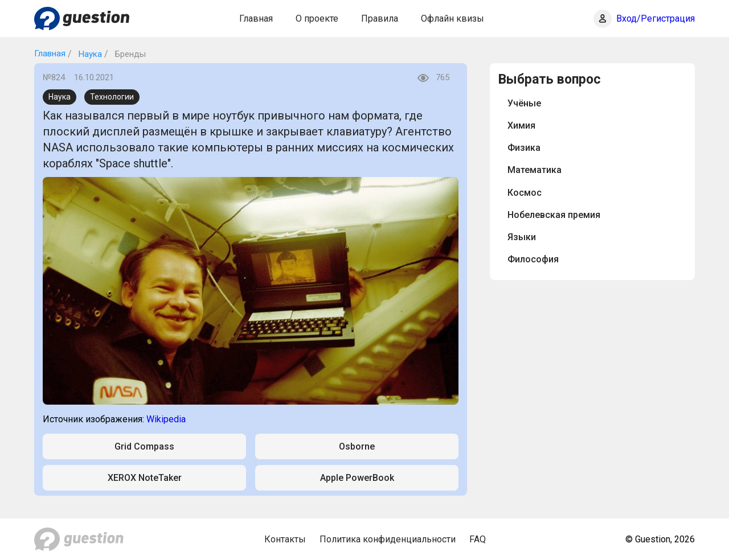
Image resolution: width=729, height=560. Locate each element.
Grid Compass (144, 446)
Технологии (112, 97)
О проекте (317, 18)
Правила (380, 18)
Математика (535, 170)
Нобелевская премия (554, 215)
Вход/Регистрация (656, 18)
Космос (525, 193)
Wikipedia (166, 419)
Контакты (285, 539)
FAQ (478, 539)
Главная (256, 18)
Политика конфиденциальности (388, 539)
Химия (521, 125)
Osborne (357, 446)
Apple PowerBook (357, 478)
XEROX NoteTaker (145, 478)
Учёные (524, 103)
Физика (524, 148)
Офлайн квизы (452, 18)
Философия (533, 259)
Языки (522, 237)
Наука (89, 54)
